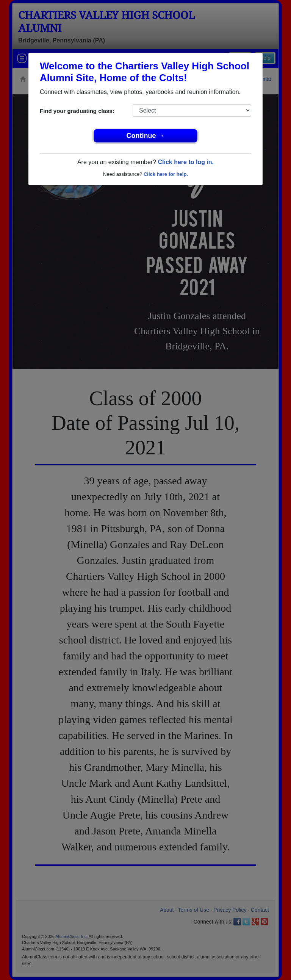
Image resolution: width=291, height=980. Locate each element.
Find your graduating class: (77, 111)
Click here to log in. (186, 162)
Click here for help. (166, 174)
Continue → (146, 136)
